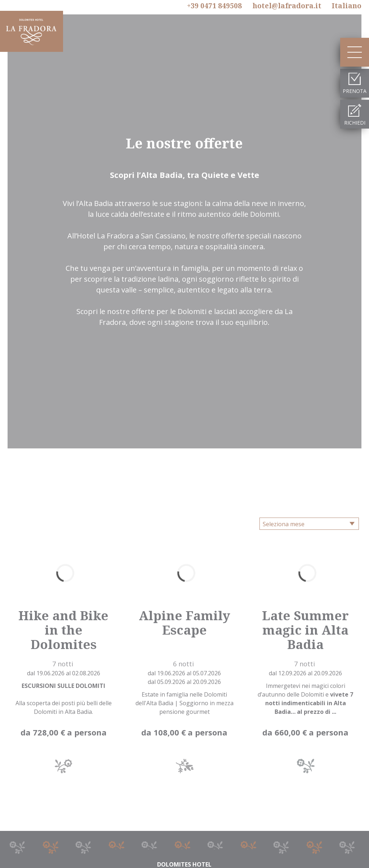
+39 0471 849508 (214, 6)
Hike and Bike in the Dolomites (63, 630)
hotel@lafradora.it (287, 6)
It (346, 6)
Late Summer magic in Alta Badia (305, 630)
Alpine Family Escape (184, 623)
